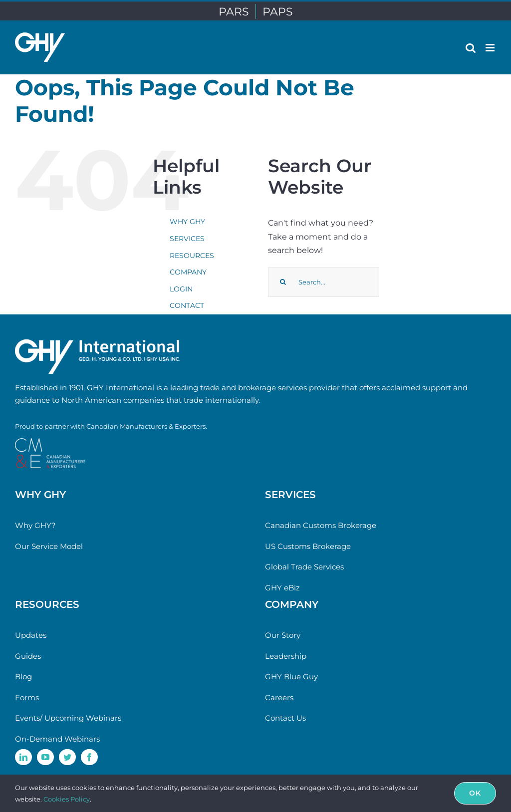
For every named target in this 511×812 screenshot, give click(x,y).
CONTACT (187, 305)
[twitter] (67, 757)
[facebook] (89, 757)
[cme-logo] (50, 442)
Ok (475, 793)
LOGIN (181, 289)
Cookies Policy (67, 799)
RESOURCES (192, 256)
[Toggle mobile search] (471, 48)
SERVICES (187, 239)
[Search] (283, 282)
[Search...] (324, 282)
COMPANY (188, 272)
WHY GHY (187, 222)
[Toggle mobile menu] (491, 48)
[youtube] (45, 757)
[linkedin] (23, 757)
